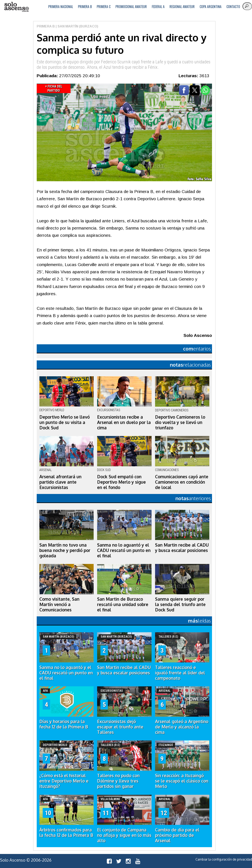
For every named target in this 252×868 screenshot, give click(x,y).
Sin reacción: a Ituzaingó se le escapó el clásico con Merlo (182, 781)
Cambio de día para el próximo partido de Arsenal (177, 835)
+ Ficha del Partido (54, 88)
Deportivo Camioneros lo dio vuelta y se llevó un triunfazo (180, 422)
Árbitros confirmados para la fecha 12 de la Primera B (66, 832)
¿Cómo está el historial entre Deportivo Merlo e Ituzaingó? (64, 781)
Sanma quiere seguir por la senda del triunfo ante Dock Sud (180, 604)
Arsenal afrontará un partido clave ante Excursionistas (60, 482)
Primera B (85, 7)
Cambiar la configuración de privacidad (224, 859)
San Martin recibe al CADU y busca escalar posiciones (182, 548)
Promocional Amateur (131, 7)
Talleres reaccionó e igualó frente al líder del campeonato (180, 673)
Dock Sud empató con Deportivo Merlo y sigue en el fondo (121, 482)
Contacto (233, 7)
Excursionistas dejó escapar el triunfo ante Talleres (120, 727)
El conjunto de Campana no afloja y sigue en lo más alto (124, 835)
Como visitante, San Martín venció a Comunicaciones (59, 604)
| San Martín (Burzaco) (77, 26)
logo (16, 7)
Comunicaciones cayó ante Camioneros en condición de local (182, 482)
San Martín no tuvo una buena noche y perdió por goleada (65, 550)
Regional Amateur (182, 7)
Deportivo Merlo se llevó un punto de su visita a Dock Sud (65, 422)
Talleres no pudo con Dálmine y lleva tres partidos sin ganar (118, 781)
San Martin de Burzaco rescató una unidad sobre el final (123, 604)
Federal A (158, 7)
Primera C (104, 7)
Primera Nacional (61, 7)
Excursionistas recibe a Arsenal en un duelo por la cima (124, 422)
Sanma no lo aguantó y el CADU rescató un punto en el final (124, 550)
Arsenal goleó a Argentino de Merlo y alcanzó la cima (182, 727)
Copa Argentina (211, 7)
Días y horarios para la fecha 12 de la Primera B (64, 724)
